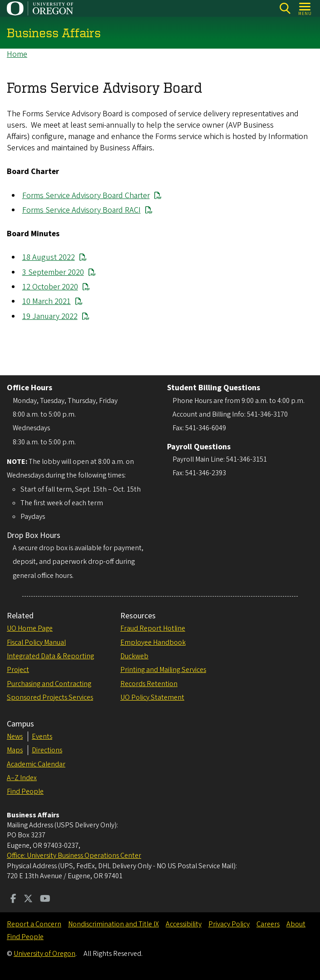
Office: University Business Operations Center (74, 856)
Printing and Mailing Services (163, 670)
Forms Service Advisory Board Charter (86, 196)
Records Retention (149, 684)
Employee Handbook (153, 642)
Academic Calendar (36, 764)
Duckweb (134, 656)
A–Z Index (22, 778)
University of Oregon (44, 954)
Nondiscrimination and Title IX (113, 924)
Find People (25, 791)
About (296, 924)
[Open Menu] (305, 8)
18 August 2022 (49, 258)
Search (285, 8)
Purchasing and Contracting (49, 684)
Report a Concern (34, 924)
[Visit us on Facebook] (13, 900)
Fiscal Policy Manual (36, 642)
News (15, 736)
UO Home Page (30, 628)
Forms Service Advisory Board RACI (81, 210)
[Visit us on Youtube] (45, 900)
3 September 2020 (53, 272)
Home (17, 54)
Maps (15, 750)
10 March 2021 (47, 302)
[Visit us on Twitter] (28, 900)
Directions (47, 750)
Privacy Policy (229, 924)
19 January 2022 (50, 316)
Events (42, 736)
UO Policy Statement (152, 697)
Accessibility (184, 924)
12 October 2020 (50, 287)
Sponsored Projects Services (50, 697)
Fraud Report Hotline (153, 628)
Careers (268, 924)
